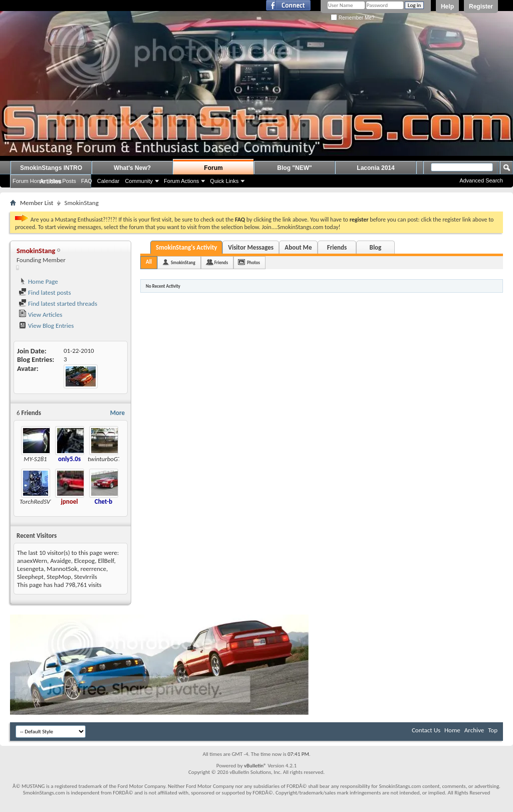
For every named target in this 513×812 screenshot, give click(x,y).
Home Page (38, 281)
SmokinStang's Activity (186, 247)
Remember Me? (352, 18)
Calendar (108, 181)
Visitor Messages (251, 247)
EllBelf (106, 561)
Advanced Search (481, 180)
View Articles (40, 315)
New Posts (63, 181)
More (117, 413)
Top (493, 730)
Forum (213, 168)
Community (139, 181)
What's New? (132, 168)
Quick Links (224, 181)
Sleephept (30, 577)
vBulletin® (255, 766)
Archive (474, 730)
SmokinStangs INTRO (51, 168)
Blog (376, 247)
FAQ (87, 181)
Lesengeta (30, 569)
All (149, 262)
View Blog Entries (46, 326)
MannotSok (62, 569)
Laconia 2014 (375, 168)
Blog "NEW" (294, 168)
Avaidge (60, 561)
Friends (337, 247)
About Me (298, 247)
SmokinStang (183, 262)
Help (447, 7)
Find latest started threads (58, 303)
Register (481, 7)
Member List (37, 203)
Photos (253, 262)
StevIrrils (86, 577)
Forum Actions (181, 181)
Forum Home (29, 181)
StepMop (59, 577)
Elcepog (84, 561)
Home (452, 730)
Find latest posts (45, 292)
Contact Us (426, 730)
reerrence (93, 569)
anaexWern (32, 561)
